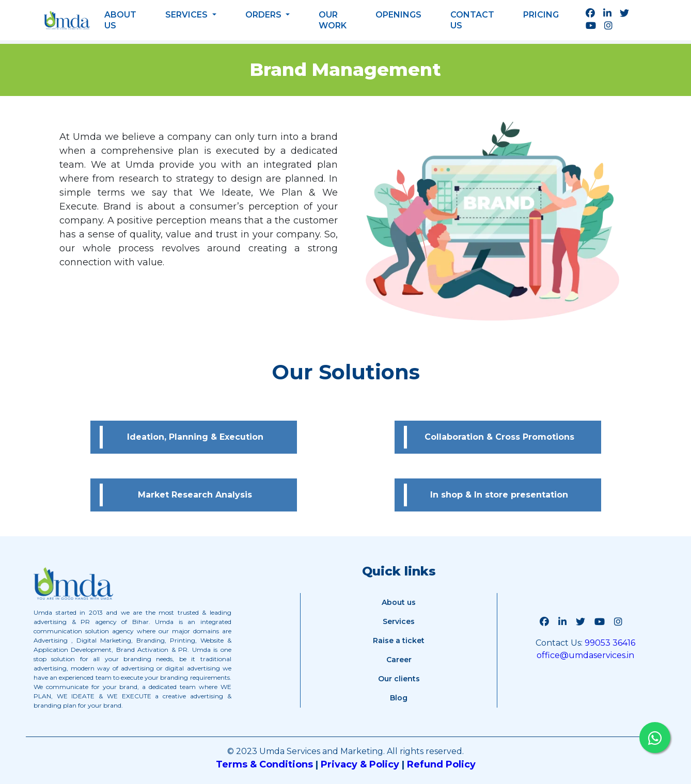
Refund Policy (441, 764)
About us (399, 602)
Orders (264, 15)
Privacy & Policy (360, 764)
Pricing (541, 15)
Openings (398, 15)
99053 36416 (609, 643)
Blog (399, 698)
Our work (333, 20)
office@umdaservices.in (585, 655)
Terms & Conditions (264, 764)
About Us (120, 20)
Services (187, 15)
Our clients (399, 679)
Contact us (472, 20)
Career (399, 660)
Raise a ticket (399, 641)
